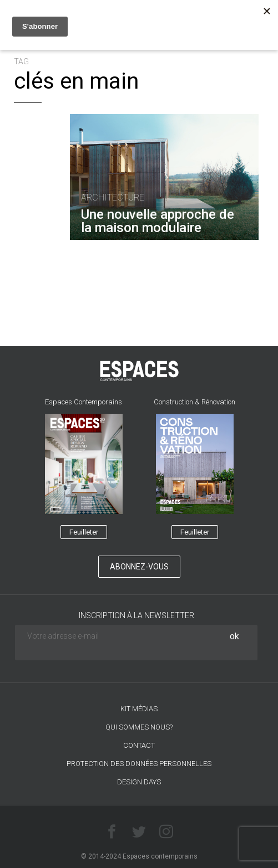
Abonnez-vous (139, 567)
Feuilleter (84, 532)
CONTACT (139, 745)
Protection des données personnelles (139, 764)
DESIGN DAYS (139, 782)
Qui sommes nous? (139, 727)
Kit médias (139, 709)
